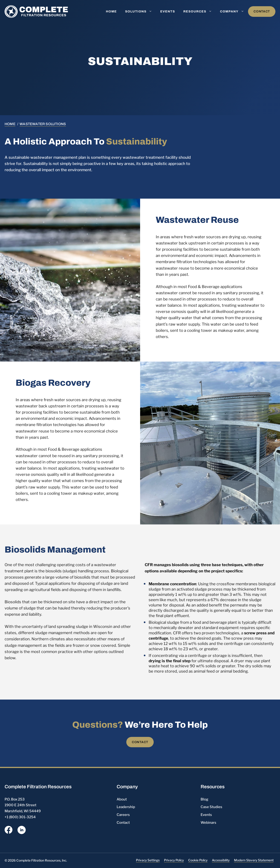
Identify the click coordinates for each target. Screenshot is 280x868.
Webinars (208, 822)
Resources (200, 12)
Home (111, 11)
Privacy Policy (174, 860)
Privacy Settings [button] (148, 860)
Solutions (141, 12)
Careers (123, 815)
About (122, 799)
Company (234, 12)
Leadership (126, 807)
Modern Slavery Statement (254, 860)
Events (167, 11)
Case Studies (211, 807)
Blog (204, 799)
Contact (262, 11)
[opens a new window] (9, 831)
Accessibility (221, 860)
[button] (151, 12)
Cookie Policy (198, 860)
